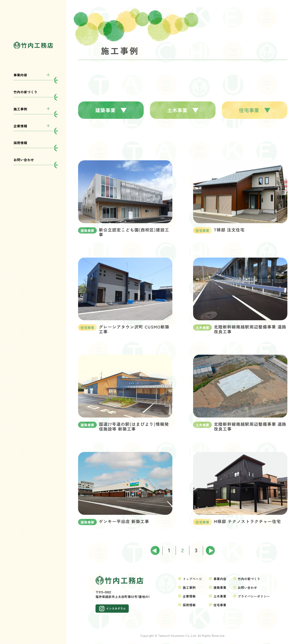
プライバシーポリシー (254, 596)
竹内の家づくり (26, 92)
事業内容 (20, 75)
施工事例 (20, 109)
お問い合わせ (24, 160)
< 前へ (155, 550)
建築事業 (111, 110)
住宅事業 (255, 110)
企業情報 (20, 126)
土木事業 (183, 110)
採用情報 (20, 143)
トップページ (192, 579)
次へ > (210, 550)
